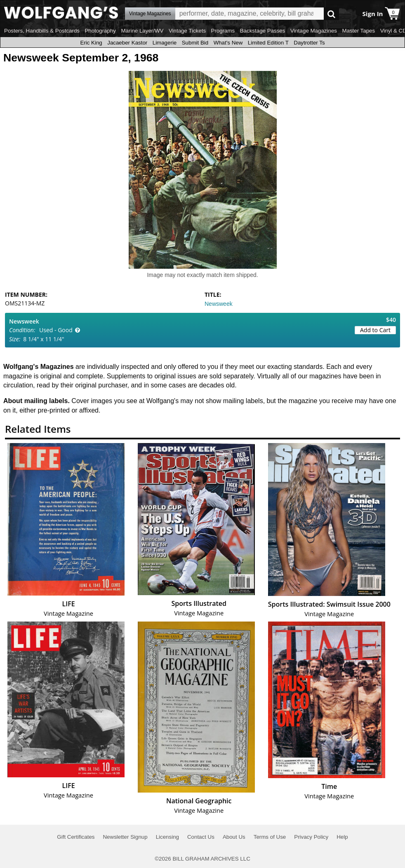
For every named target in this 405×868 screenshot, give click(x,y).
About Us (234, 837)
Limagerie (165, 43)
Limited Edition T (268, 43)
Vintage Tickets (187, 31)
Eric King (91, 43)
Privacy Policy (311, 837)
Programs (223, 31)
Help (342, 837)
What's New (228, 43)
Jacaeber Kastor (127, 43)
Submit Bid (195, 43)
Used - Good (56, 330)
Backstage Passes (263, 31)
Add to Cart (375, 330)
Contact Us (201, 837)
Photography (100, 31)
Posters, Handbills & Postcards (42, 31)
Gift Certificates (76, 837)
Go (331, 14)
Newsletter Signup (125, 837)
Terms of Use (270, 837)
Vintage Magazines (314, 31)
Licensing (167, 837)
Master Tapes (358, 31)
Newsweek (219, 304)
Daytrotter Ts (309, 43)
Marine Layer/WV (142, 31)
